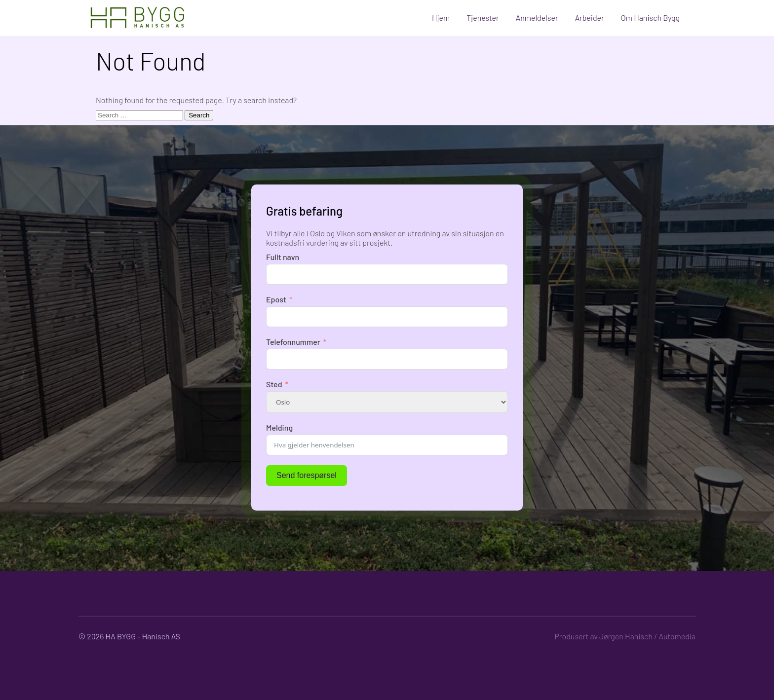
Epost (276, 299)
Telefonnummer (293, 342)
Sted (274, 384)
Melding (279, 427)
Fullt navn (283, 257)
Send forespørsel (307, 475)
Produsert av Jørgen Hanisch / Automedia (625, 636)
